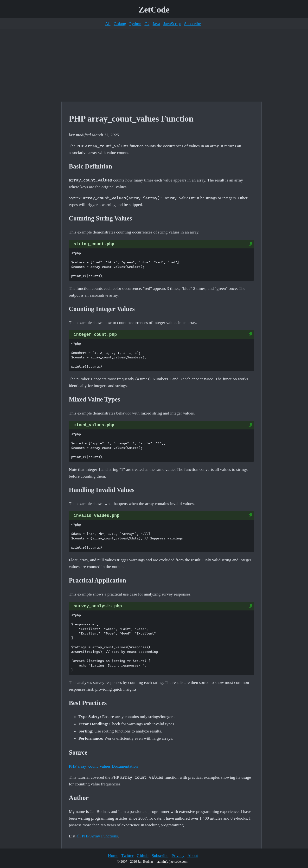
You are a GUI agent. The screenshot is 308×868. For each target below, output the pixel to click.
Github (143, 855)
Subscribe (192, 24)
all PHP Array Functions (97, 836)
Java (156, 24)
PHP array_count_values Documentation (103, 766)
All (108, 24)
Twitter (127, 855)
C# (147, 24)
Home (113, 855)
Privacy (178, 855)
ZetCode (154, 10)
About (193, 855)
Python (135, 24)
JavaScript (172, 24)
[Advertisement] (154, 65)
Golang (120, 24)
